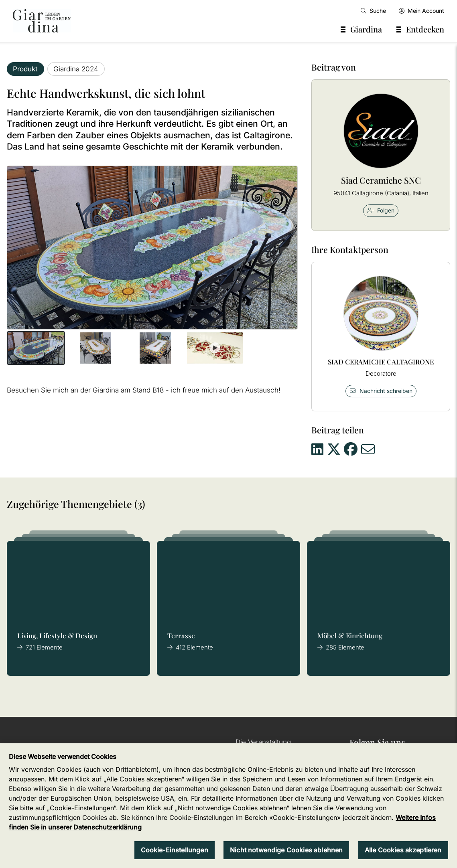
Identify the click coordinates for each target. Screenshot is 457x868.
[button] (36, 348)
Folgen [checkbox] (381, 210)
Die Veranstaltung (263, 742)
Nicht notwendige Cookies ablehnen (286, 850)
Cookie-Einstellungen (175, 850)
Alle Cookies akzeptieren (403, 850)
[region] (228, 806)
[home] (42, 21)
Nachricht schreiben (381, 391)
